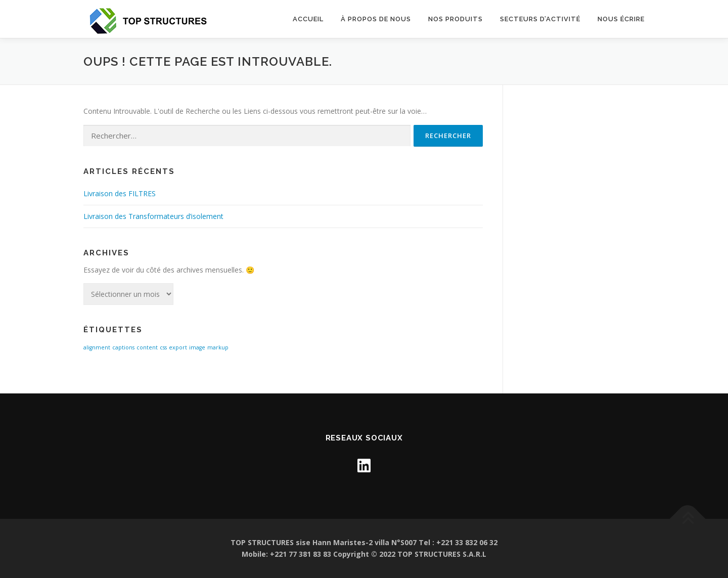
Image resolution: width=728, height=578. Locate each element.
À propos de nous (376, 19)
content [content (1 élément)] (147, 347)
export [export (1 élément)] (178, 347)
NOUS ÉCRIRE (621, 19)
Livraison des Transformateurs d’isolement (153, 216)
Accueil (308, 19)
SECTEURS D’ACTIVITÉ (540, 19)
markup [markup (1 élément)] (218, 347)
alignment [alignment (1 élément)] (97, 347)
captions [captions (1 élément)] (123, 347)
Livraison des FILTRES (120, 193)
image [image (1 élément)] (197, 347)
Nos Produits (456, 19)
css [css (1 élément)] (163, 347)
